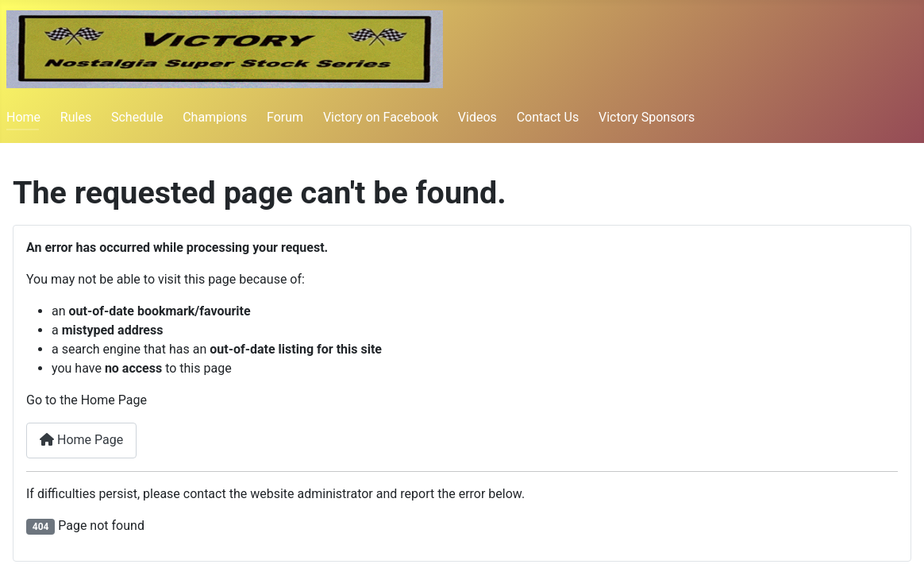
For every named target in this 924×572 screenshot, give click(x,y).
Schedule (137, 117)
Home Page (81, 440)
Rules (76, 117)
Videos (477, 117)
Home (23, 117)
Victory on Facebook (381, 117)
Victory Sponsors (647, 117)
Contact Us (548, 117)
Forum (285, 117)
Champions (215, 117)
